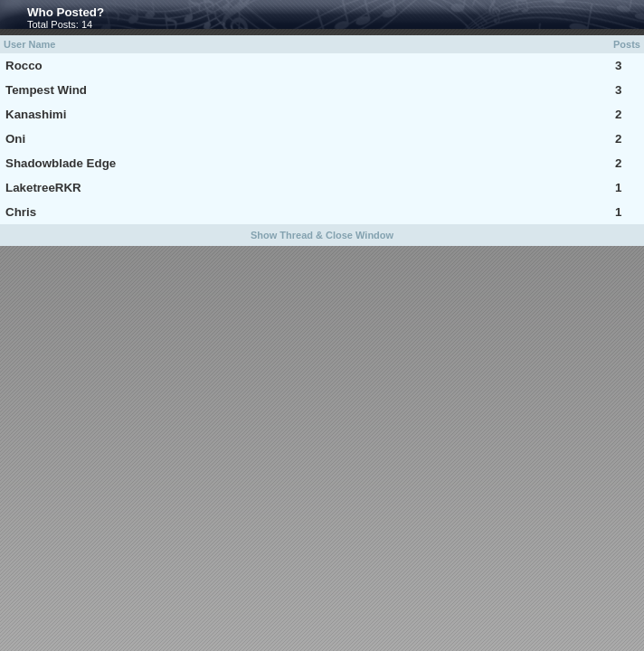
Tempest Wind (46, 90)
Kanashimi (36, 114)
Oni (15, 139)
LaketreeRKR (43, 188)
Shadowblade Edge (61, 163)
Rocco (24, 66)
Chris (21, 212)
